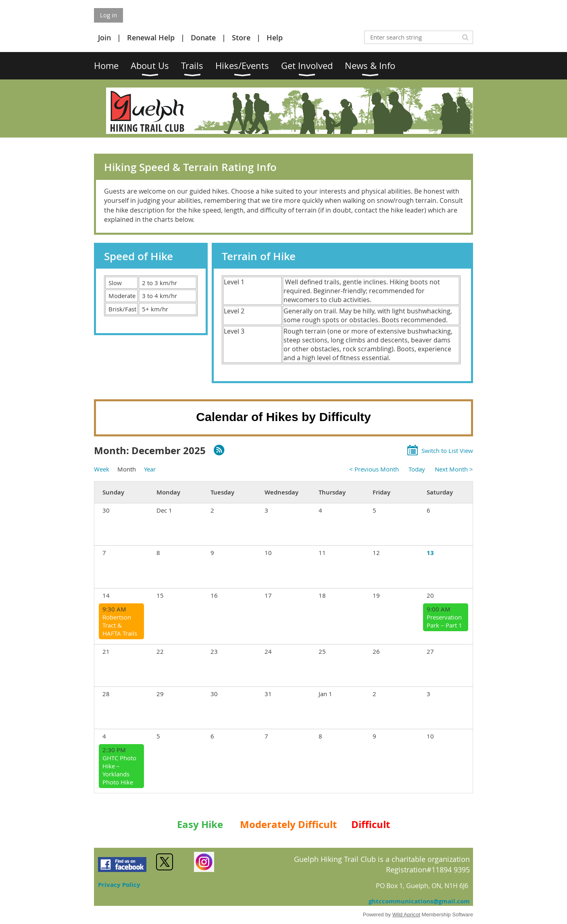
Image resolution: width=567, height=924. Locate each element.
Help (275, 38)
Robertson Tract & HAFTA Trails (120, 625)
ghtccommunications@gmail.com (419, 901)
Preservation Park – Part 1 (444, 621)
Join (104, 38)
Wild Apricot (406, 915)
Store (241, 38)
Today (417, 469)
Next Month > (454, 469)
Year (150, 469)
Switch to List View (447, 451)
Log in (108, 15)
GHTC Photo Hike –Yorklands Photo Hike (119, 770)
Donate (203, 38)
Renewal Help (151, 38)
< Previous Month (374, 469)
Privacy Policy (119, 885)
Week (102, 469)
